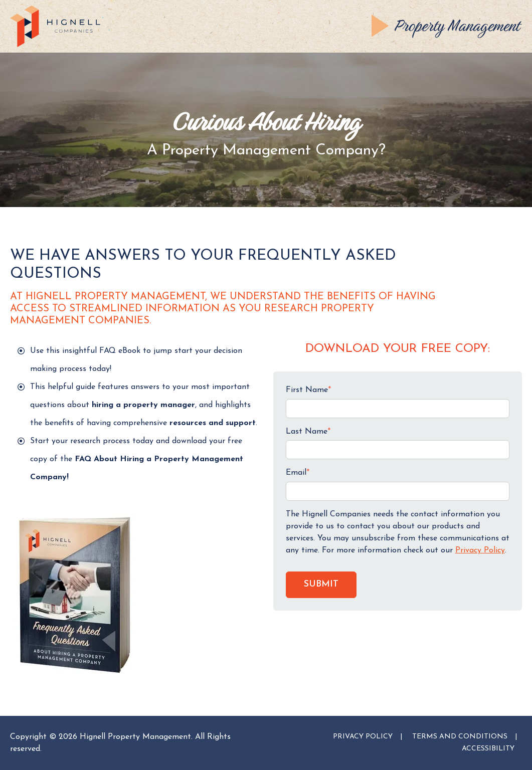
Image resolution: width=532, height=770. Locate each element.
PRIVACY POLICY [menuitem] (363, 737)
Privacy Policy (480, 550)
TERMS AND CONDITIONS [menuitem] (460, 737)
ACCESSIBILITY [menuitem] (488, 749)
